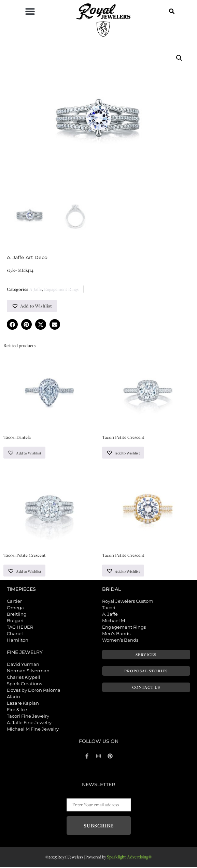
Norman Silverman (28, 671)
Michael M (114, 621)
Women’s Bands (120, 641)
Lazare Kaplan (23, 704)
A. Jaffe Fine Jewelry (29, 723)
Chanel (15, 634)
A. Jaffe (110, 615)
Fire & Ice (17, 710)
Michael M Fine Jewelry (33, 730)
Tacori (109, 608)
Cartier (14, 602)
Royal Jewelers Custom (128, 602)
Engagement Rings (61, 289)
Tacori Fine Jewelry (28, 717)
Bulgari (15, 621)
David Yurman (23, 665)
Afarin (13, 697)
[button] (30, 11)
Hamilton (18, 641)
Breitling (17, 615)
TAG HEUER (20, 628)
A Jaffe (36, 289)
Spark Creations (24, 684)
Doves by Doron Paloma (34, 691)
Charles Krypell (24, 678)
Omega (15, 608)
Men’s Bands (116, 634)
